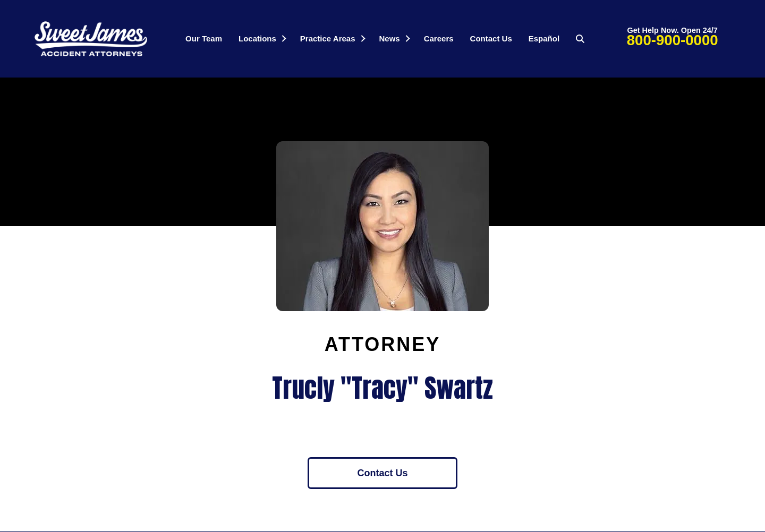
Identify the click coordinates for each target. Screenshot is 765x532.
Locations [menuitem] (257, 38)
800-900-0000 (673, 40)
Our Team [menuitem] (204, 38)
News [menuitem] (390, 38)
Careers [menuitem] (439, 38)
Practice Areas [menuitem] (328, 38)
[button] (284, 38)
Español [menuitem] (544, 38)
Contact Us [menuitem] (491, 38)
